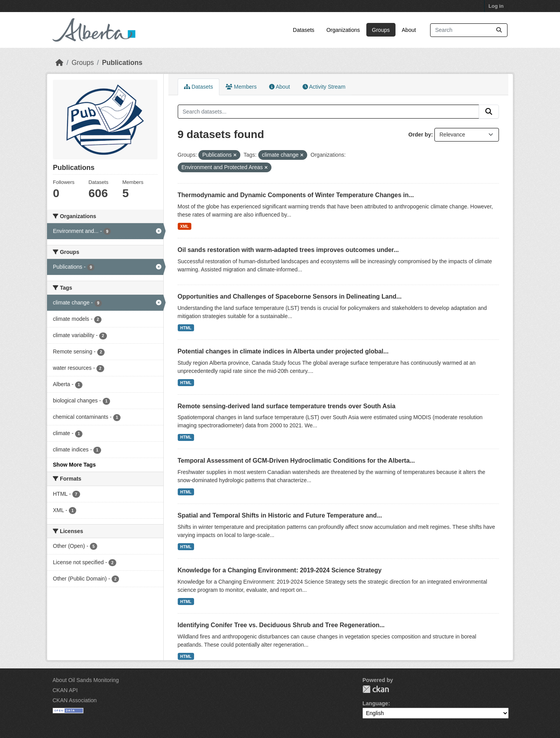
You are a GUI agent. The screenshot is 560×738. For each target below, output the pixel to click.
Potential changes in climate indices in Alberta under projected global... (283, 351)
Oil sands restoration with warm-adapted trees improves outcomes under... (288, 250)
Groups (381, 30)
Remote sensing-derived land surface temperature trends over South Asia (287, 406)
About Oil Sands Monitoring (86, 680)
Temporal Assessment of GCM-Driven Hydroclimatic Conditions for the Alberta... (296, 461)
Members (241, 87)
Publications (122, 63)
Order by (420, 135)
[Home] (59, 63)
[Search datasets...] (469, 30)
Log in (496, 6)
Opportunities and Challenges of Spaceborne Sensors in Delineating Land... (290, 296)
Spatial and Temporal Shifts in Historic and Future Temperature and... (280, 515)
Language (375, 703)
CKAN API (65, 690)
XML (184, 226)
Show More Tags (74, 465)
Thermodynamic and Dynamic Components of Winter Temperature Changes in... (296, 195)
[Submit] (499, 30)
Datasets (304, 30)
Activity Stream (324, 87)
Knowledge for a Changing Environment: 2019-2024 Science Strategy (280, 570)
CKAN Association (75, 700)
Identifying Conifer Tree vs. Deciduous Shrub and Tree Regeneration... (281, 625)
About (409, 30)
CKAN (376, 689)
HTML (186, 328)
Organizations (343, 30)
